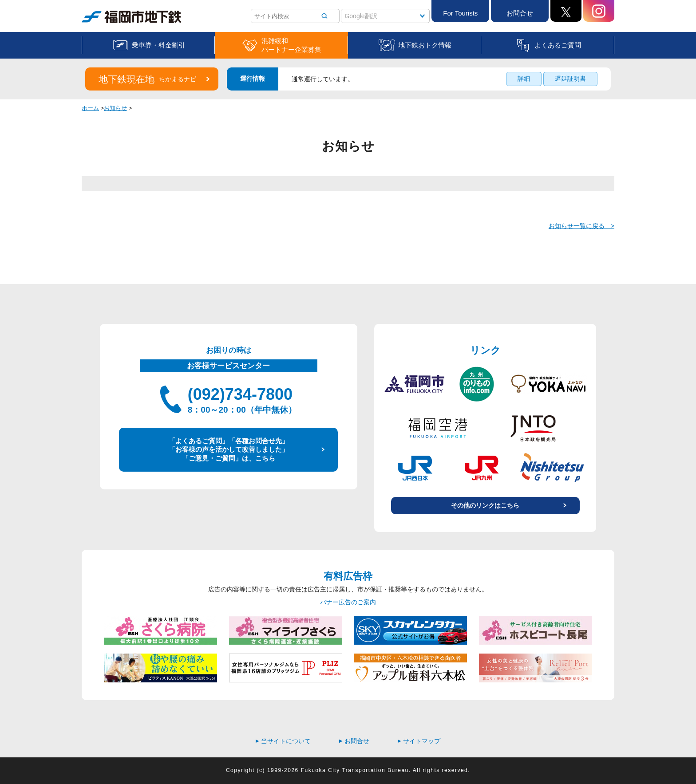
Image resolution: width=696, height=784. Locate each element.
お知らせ (115, 108)
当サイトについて (283, 741)
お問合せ (520, 13)
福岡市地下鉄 (131, 17)
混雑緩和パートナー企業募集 (291, 45)
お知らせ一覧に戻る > (581, 226)
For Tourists (460, 13)
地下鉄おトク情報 (425, 45)
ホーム (90, 108)
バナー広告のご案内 (348, 602)
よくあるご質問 (558, 45)
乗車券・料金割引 (158, 45)
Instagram (599, 11)
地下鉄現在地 (147, 79)
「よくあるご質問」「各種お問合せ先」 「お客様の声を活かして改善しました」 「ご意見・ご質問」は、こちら (229, 449)
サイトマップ (419, 741)
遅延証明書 (570, 79)
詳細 (524, 79)
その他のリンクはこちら (485, 505)
